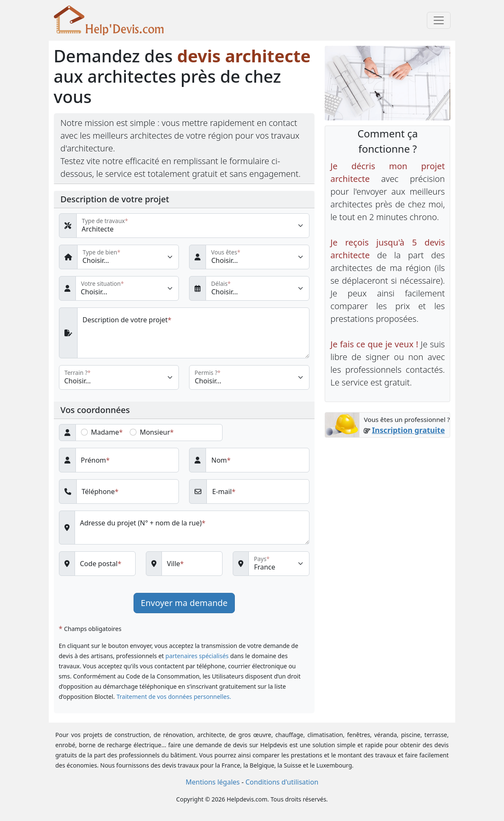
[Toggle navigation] (439, 20)
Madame (105, 432)
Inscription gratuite (408, 430)
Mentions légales (213, 782)
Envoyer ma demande (184, 603)
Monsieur (155, 432)
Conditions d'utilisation (282, 782)
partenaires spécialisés (197, 656)
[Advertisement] (387, 575)
